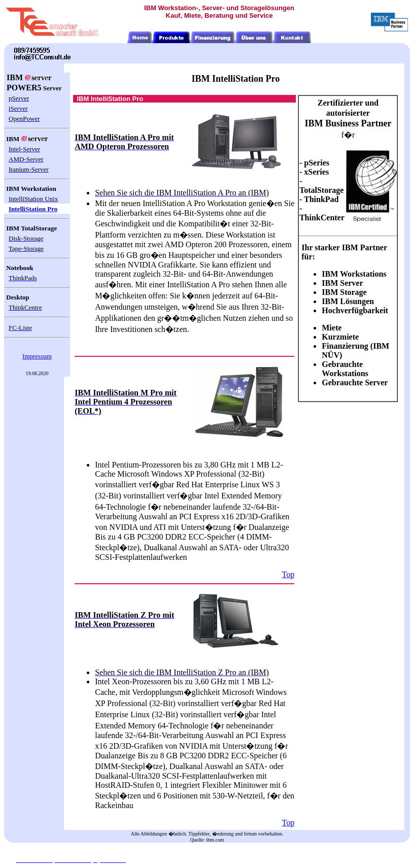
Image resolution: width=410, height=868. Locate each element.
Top (288, 574)
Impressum (37, 356)
